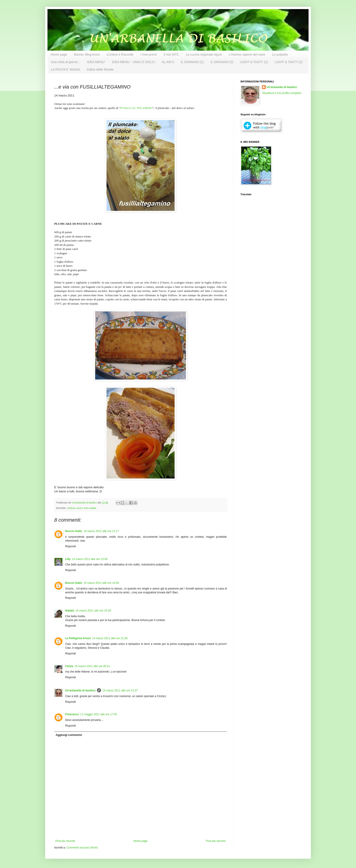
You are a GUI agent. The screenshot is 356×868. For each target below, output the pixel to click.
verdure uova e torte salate (82, 508)
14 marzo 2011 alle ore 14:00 (101, 583)
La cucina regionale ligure (204, 54)
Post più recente (65, 841)
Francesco (72, 714)
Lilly (68, 559)
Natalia (70, 611)
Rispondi (70, 546)
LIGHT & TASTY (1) (254, 62)
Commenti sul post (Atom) (82, 848)
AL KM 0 (168, 62)
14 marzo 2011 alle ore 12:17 (101, 531)
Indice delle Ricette (100, 69)
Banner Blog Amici (87, 54)
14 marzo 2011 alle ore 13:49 (90, 559)
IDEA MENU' (96, 62)
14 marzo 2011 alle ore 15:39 (93, 611)
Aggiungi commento (69, 735)
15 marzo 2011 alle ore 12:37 (120, 690)
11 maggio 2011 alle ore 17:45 (99, 714)
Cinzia (69, 666)
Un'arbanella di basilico (80, 690)
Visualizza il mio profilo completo (282, 93)
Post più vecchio (216, 841)
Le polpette (280, 54)
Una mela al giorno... (66, 62)
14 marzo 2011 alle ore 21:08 (110, 638)
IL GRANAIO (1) (192, 62)
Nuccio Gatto (74, 531)
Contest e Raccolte (120, 54)
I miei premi (148, 54)
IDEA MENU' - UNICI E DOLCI (133, 62)
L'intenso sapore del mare (247, 54)
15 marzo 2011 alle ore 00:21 (92, 666)
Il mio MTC (171, 54)
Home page (59, 54)
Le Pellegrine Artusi (78, 638)
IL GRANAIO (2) (222, 62)
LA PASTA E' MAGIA (65, 69)
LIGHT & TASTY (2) (289, 62)
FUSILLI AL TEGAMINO (136, 108)
